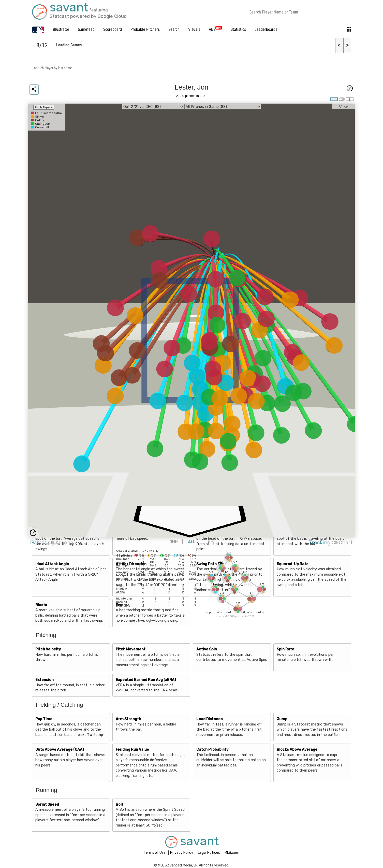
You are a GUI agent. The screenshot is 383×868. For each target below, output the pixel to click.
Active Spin (207, 649)
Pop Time (44, 719)
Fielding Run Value (132, 750)
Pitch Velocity (48, 649)
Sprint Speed (47, 805)
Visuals (194, 29)
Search (174, 29)
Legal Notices (209, 853)
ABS (215, 29)
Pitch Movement (131, 649)
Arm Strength (128, 719)
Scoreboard (113, 29)
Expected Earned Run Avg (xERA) (146, 680)
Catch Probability (212, 750)
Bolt (120, 805)
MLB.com (232, 853)
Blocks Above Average (297, 750)
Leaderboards (266, 29)
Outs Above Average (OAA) (60, 750)
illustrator (61, 29)
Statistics (238, 29)
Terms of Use (155, 853)
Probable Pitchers (145, 29)
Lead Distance (210, 719)
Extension (45, 680)
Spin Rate (285, 649)
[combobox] (299, 12)
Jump (282, 719)
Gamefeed (86, 29)
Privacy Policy (182, 853)
